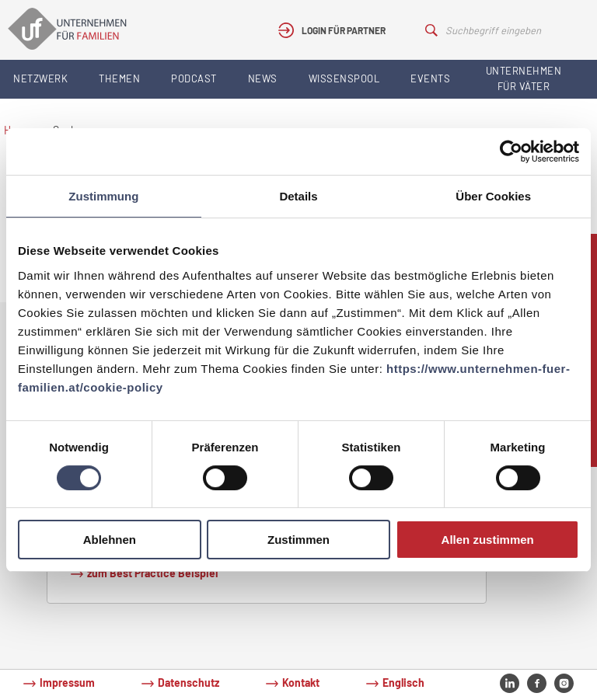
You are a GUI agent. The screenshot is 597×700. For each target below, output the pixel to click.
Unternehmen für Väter (524, 78)
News (263, 78)
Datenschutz (189, 683)
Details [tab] (298, 196)
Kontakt (301, 683)
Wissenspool (344, 78)
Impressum (67, 683)
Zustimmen (298, 540)
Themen (119, 78)
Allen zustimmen (488, 540)
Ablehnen (110, 540)
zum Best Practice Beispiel (152, 573)
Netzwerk (40, 78)
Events (430, 78)
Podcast (194, 78)
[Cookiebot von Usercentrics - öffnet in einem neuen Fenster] (511, 151)
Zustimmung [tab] (103, 196)
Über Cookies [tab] (493, 196)
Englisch (403, 683)
